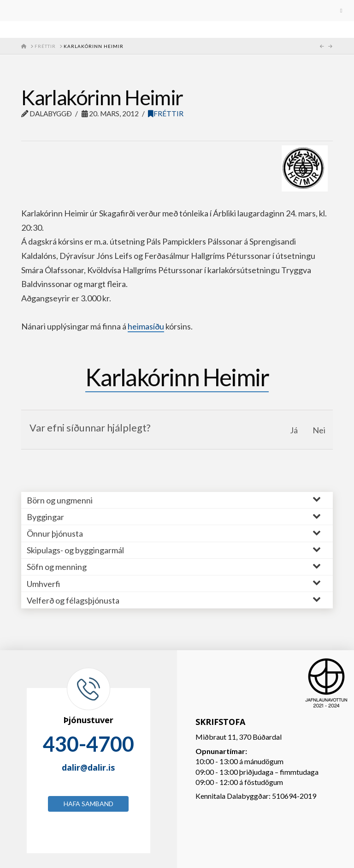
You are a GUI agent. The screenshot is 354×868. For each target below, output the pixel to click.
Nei (319, 430)
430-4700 (88, 744)
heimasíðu (146, 326)
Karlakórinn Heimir (177, 377)
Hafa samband (88, 804)
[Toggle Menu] (177, 11)
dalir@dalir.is (88, 767)
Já (294, 430)
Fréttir (166, 114)
